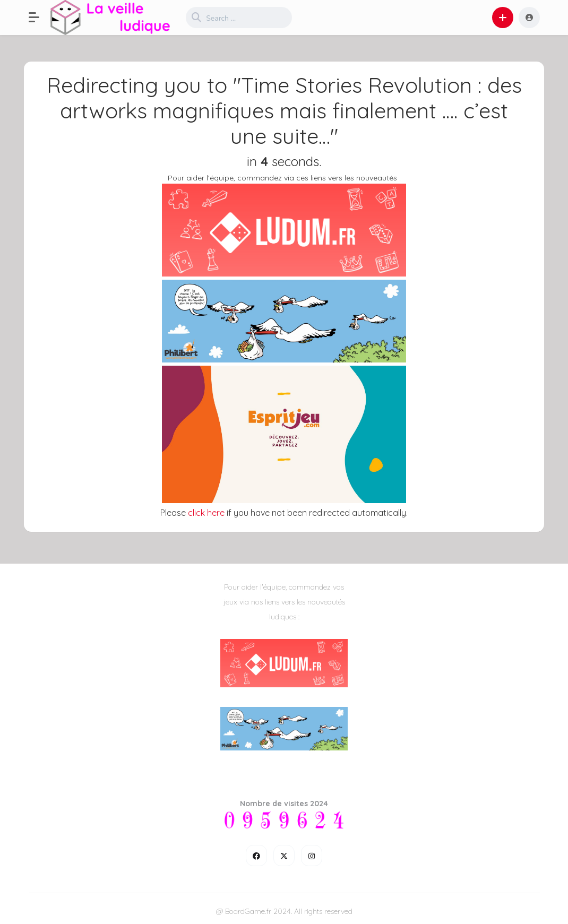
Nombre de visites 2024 (284, 804)
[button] (39, 18)
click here (206, 513)
